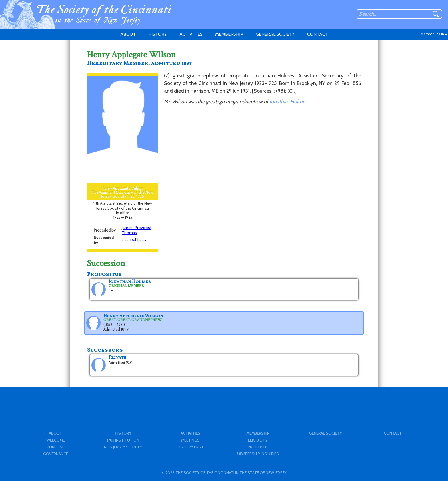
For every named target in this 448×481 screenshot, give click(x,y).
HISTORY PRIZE (190, 447)
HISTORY (158, 34)
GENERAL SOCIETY (275, 34)
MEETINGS (190, 440)
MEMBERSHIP (229, 34)
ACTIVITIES (191, 34)
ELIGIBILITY (258, 440)
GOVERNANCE (56, 454)
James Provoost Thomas (137, 230)
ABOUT (128, 34)
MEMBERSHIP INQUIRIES (258, 454)
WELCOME (56, 440)
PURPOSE (56, 447)
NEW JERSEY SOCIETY (123, 447)
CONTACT (318, 34)
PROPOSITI (258, 447)
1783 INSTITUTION (123, 440)
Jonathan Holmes (288, 102)
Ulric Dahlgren (134, 240)
